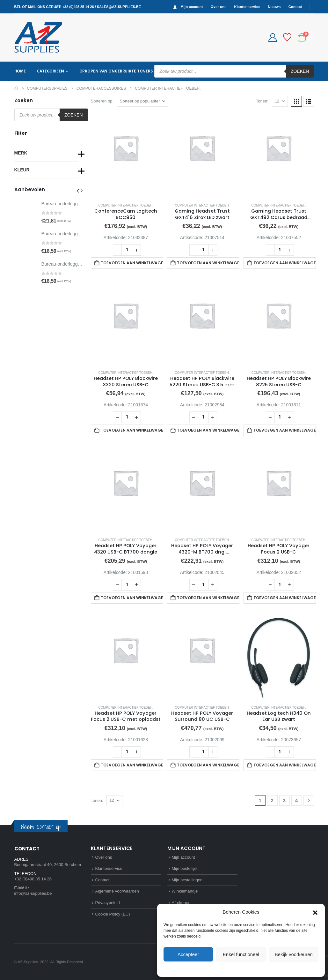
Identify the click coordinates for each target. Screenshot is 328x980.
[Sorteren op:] (142, 101)
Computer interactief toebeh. (126, 205)
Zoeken (300, 71)
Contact (295, 7)
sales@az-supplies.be (119, 7)
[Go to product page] (126, 155)
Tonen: (262, 101)
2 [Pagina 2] (272, 800)
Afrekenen (181, 903)
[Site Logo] (38, 37)
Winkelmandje (185, 891)
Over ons (219, 7)
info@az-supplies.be (33, 893)
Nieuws (274, 7)
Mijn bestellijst (185, 868)
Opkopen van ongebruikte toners (116, 71)
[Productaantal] (127, 250)
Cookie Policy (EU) (113, 914)
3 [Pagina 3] (284, 800)
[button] (315, 912)
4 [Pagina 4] (296, 800)
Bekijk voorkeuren (294, 954)
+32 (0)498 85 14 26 (78, 7)
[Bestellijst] (287, 37)
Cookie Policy (226, 969)
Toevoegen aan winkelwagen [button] (132, 263)
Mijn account (187, 7)
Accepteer (188, 954)
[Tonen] (280, 101)
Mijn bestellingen (187, 880)
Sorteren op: (102, 101)
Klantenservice (247, 7)
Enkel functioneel (241, 954)
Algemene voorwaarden (117, 891)
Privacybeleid (253, 969)
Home (20, 71)
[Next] (309, 800)
